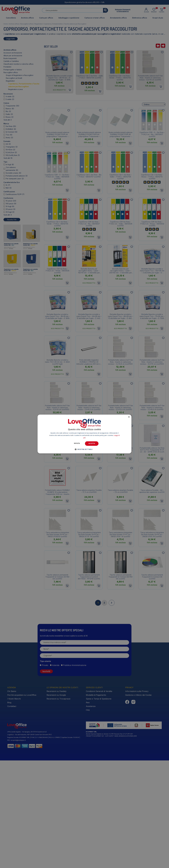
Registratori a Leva (15, 89)
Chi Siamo (12, 799)
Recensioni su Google (56, 803)
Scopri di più (158, 18)
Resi (88, 810)
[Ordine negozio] (154, 225)
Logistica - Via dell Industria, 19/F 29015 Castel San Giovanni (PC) (29, 842)
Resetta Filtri (12, 187)
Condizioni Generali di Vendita (99, 799)
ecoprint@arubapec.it (18, 848)
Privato (45, 773)
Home (6, 24)
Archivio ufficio (27, 18)
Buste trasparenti (10, 58)
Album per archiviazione (13, 56)
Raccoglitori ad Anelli (14, 78)
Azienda (56, 773)
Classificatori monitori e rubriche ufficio (18, 64)
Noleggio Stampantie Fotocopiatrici (123, 10)
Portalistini (7, 67)
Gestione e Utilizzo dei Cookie (138, 803)
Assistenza (91, 814)
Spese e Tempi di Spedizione (99, 806)
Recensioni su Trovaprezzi (58, 806)
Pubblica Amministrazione (75, 773)
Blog (9, 810)
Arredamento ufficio (118, 18)
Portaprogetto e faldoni (13, 70)
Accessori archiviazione (13, 53)
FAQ (88, 818)
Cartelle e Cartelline (11, 61)
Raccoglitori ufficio (27, 24)
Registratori (39, 24)
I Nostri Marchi (14, 806)
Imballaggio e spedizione (69, 18)
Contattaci (12, 814)
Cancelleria (11, 18)
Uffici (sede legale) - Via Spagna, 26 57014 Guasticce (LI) (27, 839)
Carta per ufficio (46, 18)
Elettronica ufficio (140, 18)
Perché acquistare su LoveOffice (22, 803)
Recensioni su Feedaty (57, 799)
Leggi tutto (11, 39)
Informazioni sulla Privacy (137, 799)
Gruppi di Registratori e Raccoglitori (20, 75)
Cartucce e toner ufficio (95, 18)
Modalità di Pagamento (96, 803)
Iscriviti (46, 779)
